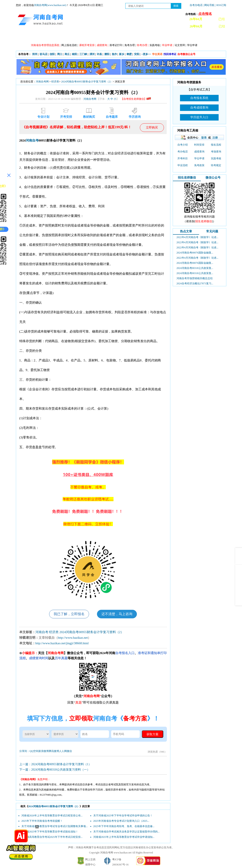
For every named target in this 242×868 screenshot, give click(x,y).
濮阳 (107, 54)
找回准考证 (170, 54)
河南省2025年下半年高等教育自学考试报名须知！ (50, 832)
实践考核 (216, 158)
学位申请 (192, 45)
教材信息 (182, 37)
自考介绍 (183, 145)
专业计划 (105, 37)
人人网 (63, 751)
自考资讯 (66, 37)
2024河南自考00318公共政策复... (195, 268)
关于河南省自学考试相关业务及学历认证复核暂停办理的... (126, 832)
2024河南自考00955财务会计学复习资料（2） (87, 82)
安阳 (137, 54)
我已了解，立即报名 (69, 614)
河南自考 (32, 140)
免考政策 (199, 165)
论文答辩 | (180, 45)
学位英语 (157, 54)
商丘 (67, 54)
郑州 (35, 54)
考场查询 (216, 152)
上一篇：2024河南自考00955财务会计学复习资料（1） (55, 764)
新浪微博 (44, 751)
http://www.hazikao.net (73, 638)
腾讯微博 (54, 751)
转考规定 (216, 165)
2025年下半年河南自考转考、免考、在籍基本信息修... (124, 826)
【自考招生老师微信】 (136, 99)
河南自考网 (42, 82)
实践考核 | (155, 45)
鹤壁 (129, 54)
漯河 (92, 54)
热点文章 (186, 231)
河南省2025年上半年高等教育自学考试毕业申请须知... (124, 837)
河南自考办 (203, 37)
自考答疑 (144, 37)
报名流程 (216, 145)
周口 (60, 54)
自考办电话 (196, 5)
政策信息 (47, 37)
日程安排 (86, 37)
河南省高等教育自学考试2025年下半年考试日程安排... (52, 837)
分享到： (24, 751)
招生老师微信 (187, 178)
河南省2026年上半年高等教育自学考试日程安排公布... (52, 816)
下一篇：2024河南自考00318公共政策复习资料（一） (55, 770)
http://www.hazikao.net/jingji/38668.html (62, 643)
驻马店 (44, 54)
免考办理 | (130, 45)
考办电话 (183, 152)
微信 (69, 751)
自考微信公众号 (186, 54)
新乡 (122, 54)
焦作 (114, 54)
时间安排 (199, 145)
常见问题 (212, 231)
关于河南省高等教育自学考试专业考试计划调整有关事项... (55, 826)
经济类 (55, 82)
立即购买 (152, 128)
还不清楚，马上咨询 (117, 614)
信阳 (52, 54)
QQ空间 (34, 751)
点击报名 (205, 14)
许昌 (99, 54)
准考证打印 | (116, 45)
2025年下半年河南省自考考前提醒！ (42, 821)
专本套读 (124, 37)
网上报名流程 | (70, 45)
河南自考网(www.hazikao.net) (50, 5)
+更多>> (146, 54)
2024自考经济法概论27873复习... (195, 283)
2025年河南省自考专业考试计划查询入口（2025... (121, 821)
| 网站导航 (209, 5)
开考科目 (183, 158)
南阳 (74, 54)
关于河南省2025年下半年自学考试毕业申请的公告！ (123, 816)
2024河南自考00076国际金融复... (195, 253)
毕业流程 (183, 165)
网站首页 (28, 37)
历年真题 (163, 37)
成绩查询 (199, 152)
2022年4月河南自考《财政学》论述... (197, 237)
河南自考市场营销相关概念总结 (195, 278)
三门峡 (83, 54)
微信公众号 (213, 178)
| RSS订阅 (221, 5)
